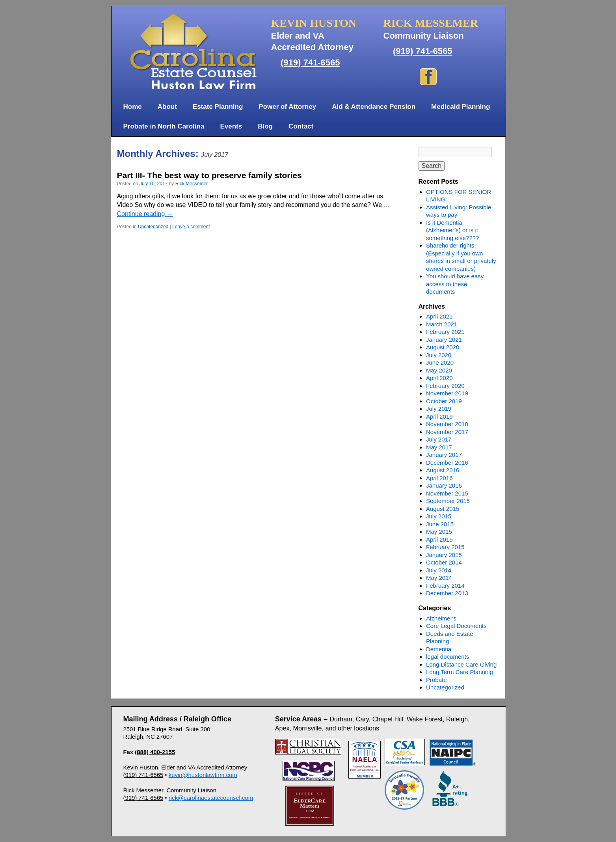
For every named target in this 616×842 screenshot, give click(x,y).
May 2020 (439, 370)
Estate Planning (218, 107)
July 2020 (439, 355)
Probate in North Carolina (164, 126)
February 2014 (445, 586)
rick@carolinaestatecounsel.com (211, 798)
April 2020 (439, 378)
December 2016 (447, 463)
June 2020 (440, 362)
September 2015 (448, 501)
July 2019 (439, 409)
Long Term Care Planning (460, 672)
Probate (436, 680)
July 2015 (439, 516)
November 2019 (447, 393)
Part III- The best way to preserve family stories (209, 175)
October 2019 (444, 401)
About (167, 107)
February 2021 (445, 332)
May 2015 (439, 532)
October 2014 (444, 562)
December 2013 (447, 593)
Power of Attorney (287, 107)
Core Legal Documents (456, 626)
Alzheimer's (441, 618)
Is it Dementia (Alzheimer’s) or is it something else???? (452, 230)
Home (133, 107)
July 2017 (439, 439)
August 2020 (443, 347)
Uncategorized (153, 227)
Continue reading (145, 214)
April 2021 (439, 316)
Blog (265, 126)
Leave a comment (191, 227)
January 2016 (444, 485)
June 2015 (440, 524)
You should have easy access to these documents (455, 284)
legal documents (448, 657)
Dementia (439, 649)
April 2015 (439, 539)
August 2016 (443, 470)
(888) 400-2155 (155, 752)
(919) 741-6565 (310, 62)
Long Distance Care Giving (461, 664)
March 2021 (442, 324)
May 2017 (439, 447)
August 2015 (443, 509)
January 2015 (444, 555)
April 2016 (439, 478)
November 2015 (447, 493)
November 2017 (447, 432)
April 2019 (439, 416)
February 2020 (445, 386)
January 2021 (444, 340)
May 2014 (439, 578)
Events (231, 126)
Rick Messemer (192, 184)
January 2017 (444, 455)
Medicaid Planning (461, 107)
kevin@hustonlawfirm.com (203, 775)
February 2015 (445, 547)
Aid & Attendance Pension (374, 107)
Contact (301, 126)
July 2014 (439, 570)
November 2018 (447, 424)
